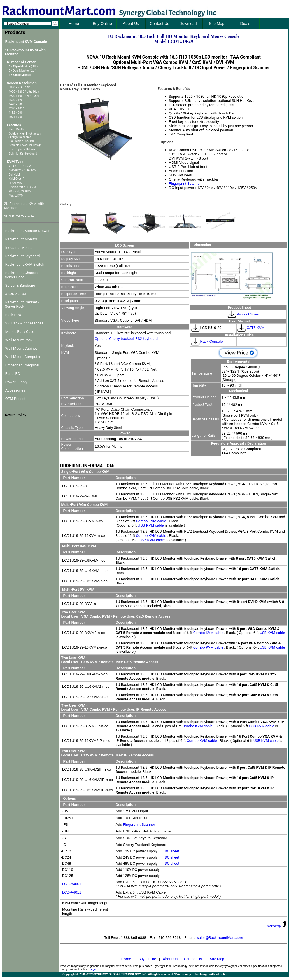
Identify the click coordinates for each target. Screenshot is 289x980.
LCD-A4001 (72, 884)
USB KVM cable (151, 525)
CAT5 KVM (250, 328)
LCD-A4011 (72, 892)
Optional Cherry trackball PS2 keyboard (126, 339)
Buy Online (147, 959)
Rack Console (207, 341)
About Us (170, 959)
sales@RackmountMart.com (220, 938)
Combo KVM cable (151, 521)
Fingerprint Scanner (185, 183)
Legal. (93, 969)
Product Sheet (248, 314)
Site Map (217, 959)
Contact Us (193, 959)
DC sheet (172, 851)
